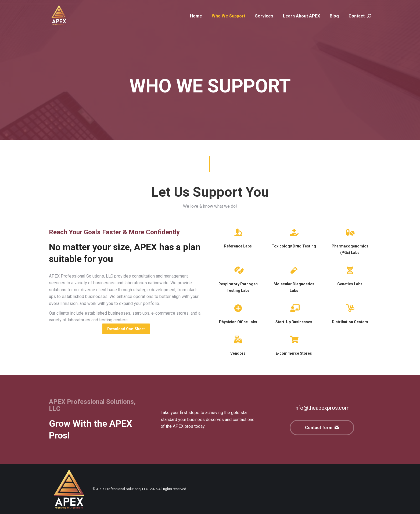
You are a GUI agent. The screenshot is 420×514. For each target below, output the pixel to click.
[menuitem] (196, 16)
